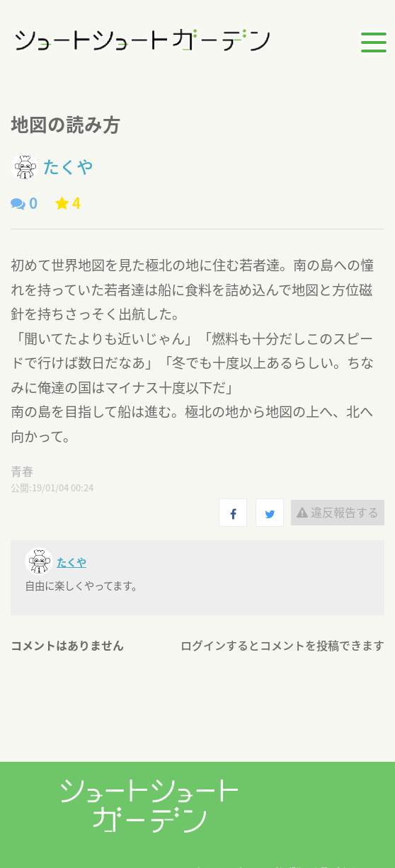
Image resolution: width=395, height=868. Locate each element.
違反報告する (338, 512)
